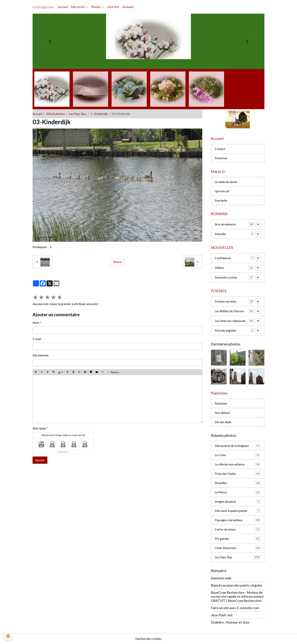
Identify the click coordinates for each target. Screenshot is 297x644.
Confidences (223, 258)
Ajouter (40, 460)
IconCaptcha (62, 452)
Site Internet (41, 355)
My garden (238, 539)
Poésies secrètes (226, 301)
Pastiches (221, 158)
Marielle (220, 234)
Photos (96, 7)
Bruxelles (238, 483)
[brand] (43, 7)
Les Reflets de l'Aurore (229, 311)
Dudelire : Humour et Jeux (230, 622)
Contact (220, 149)
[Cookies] (8, 636)
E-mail (37, 339)
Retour (117, 262)
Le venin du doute (226, 182)
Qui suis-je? (222, 191)
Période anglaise (225, 330)
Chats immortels (238, 548)
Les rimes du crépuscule (230, 321)
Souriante (221, 200)
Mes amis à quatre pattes (238, 511)
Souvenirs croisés (226, 277)
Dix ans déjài (223, 422)
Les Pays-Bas (78, 114)
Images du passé (238, 502)
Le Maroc (238, 492)
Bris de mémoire (225, 224)
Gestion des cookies (148, 639)
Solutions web (221, 578)
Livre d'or (113, 7)
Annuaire (128, 7)
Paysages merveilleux (238, 520)
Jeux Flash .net (222, 615)
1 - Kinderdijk (99, 114)
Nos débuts (222, 413)
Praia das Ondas (238, 474)
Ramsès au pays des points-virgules (237, 585)
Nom (36, 323)
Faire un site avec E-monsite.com (235, 608)
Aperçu (113, 372)
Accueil (63, 7)
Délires (219, 268)
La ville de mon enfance (238, 464)
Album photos (56, 114)
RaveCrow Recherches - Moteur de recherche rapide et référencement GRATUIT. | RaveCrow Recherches (237, 597)
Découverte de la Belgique (238, 446)
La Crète (238, 455)
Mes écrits (78, 7)
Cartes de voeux (238, 529)
